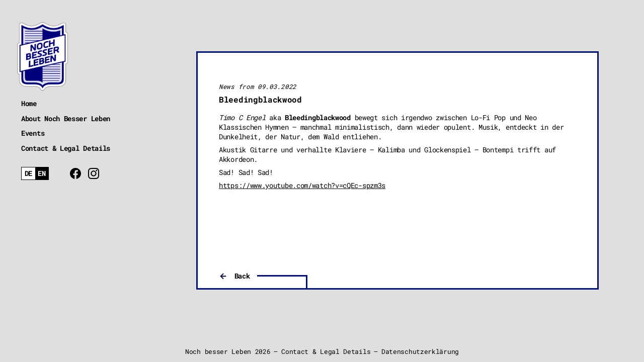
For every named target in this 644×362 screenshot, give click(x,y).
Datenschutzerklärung (420, 351)
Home (29, 103)
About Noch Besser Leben (66, 118)
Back (242, 276)
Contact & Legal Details (66, 148)
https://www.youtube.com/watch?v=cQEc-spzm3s (302, 185)
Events (33, 133)
